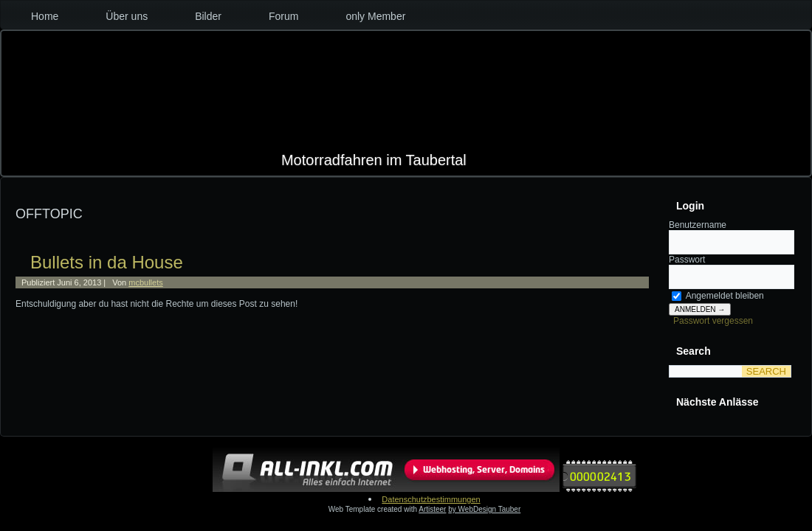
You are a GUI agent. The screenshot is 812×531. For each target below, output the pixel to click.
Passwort (687, 260)
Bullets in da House (107, 262)
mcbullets (145, 282)
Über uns (127, 16)
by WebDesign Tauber (484, 509)
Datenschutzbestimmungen (431, 499)
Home (45, 16)
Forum (283, 16)
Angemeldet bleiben (718, 296)
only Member (375, 16)
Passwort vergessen (713, 321)
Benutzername (698, 225)
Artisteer (432, 509)
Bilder (208, 16)
